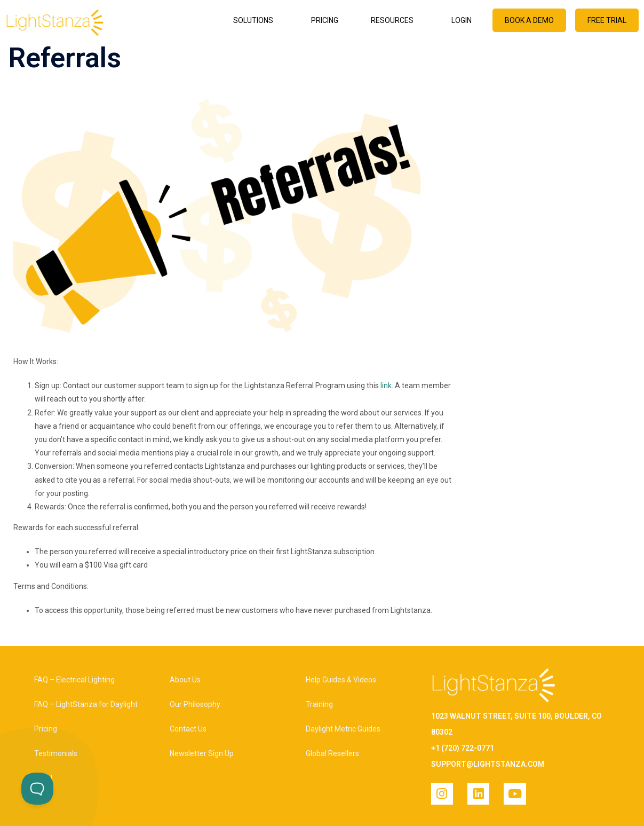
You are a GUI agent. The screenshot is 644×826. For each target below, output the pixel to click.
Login (462, 20)
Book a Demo (529, 20)
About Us (185, 680)
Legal (43, 778)
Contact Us (188, 729)
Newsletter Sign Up (202, 753)
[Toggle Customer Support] (37, 789)
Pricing (325, 20)
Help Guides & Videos (341, 680)
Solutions (256, 20)
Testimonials (56, 753)
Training (319, 704)
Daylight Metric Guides (343, 729)
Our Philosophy (195, 704)
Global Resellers (332, 753)
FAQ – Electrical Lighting (74, 680)
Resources (395, 20)
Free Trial (607, 20)
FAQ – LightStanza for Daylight (86, 704)
